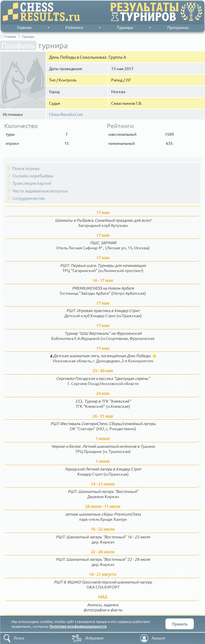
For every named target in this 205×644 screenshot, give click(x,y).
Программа (178, 27)
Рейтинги (74, 27)
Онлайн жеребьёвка (33, 176)
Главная (24, 27)
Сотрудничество (29, 198)
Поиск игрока (26, 168)
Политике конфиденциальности (78, 626)
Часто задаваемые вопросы (40, 191)
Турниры (125, 27)
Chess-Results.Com (66, 114)
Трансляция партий (32, 183)
